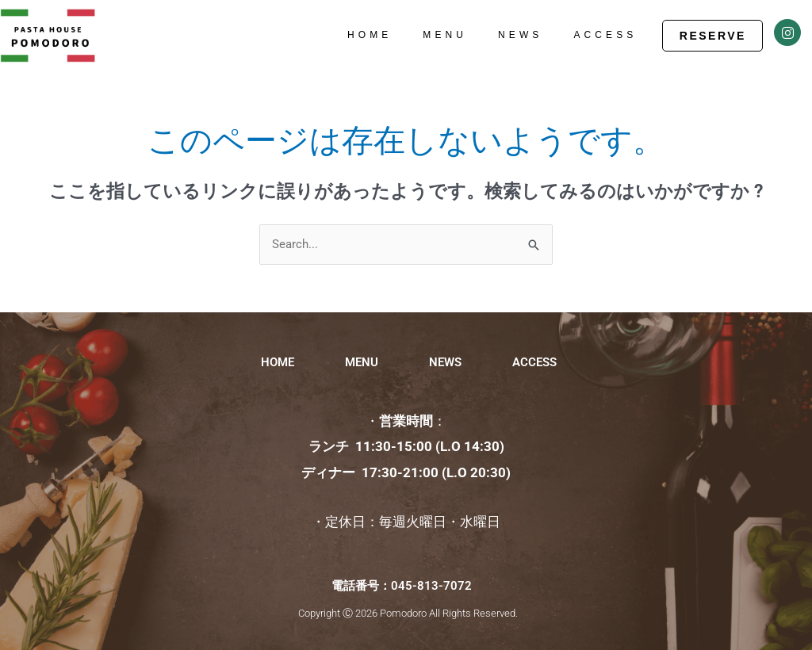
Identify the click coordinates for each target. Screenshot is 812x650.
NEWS (520, 35)
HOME (370, 35)
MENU (445, 35)
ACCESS (605, 35)
